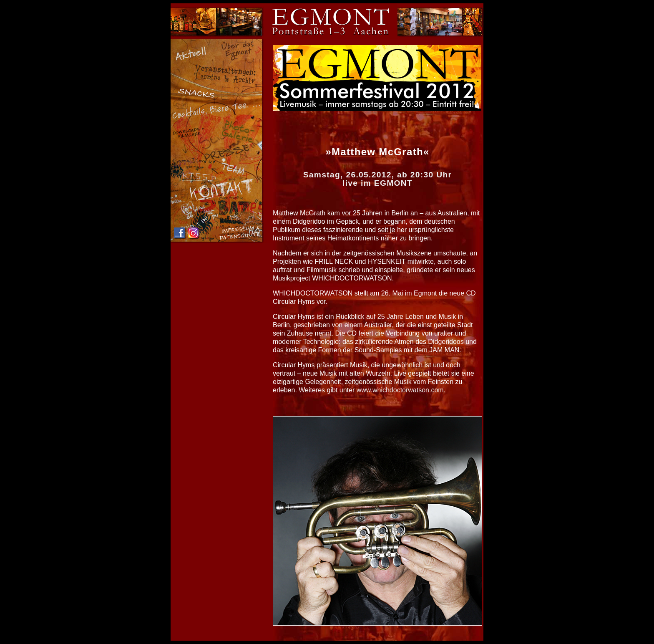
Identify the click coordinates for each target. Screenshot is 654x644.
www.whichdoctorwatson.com (400, 390)
